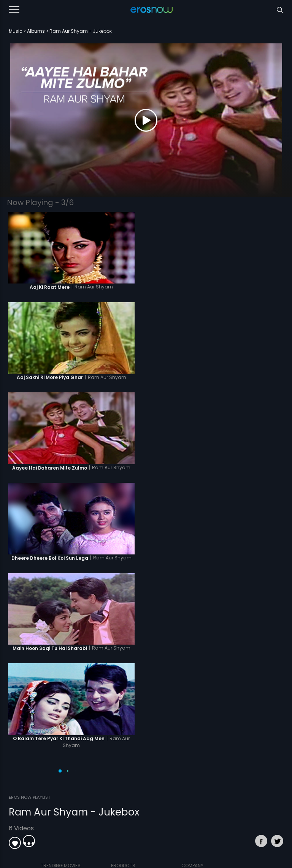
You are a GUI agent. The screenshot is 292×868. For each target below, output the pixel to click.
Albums (36, 31)
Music (16, 31)
